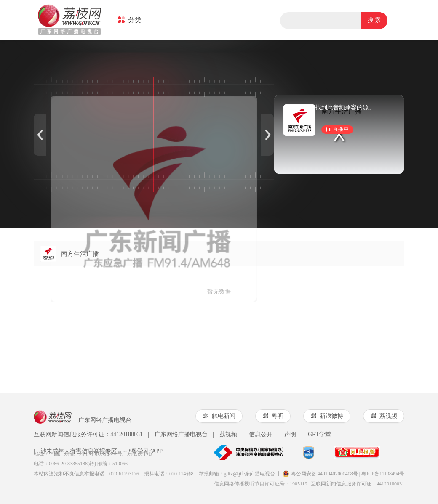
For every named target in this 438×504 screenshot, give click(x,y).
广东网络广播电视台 (178, 435)
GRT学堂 (316, 435)
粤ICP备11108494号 (383, 474)
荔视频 (225, 435)
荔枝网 (69, 21)
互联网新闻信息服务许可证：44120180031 (88, 434)
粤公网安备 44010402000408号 (320, 474)
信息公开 (257, 435)
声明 (287, 435)
